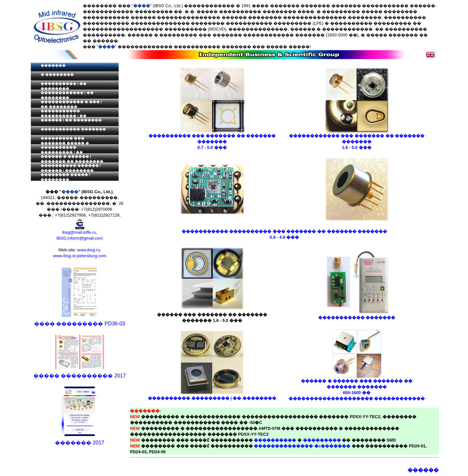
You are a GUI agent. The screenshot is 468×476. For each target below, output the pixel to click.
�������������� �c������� (302, 446)
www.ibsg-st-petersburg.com (80, 256)
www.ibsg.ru (88, 250)
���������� (275, 440)
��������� (322, 440)
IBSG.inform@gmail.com (79, 238)
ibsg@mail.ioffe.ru (79, 232)
